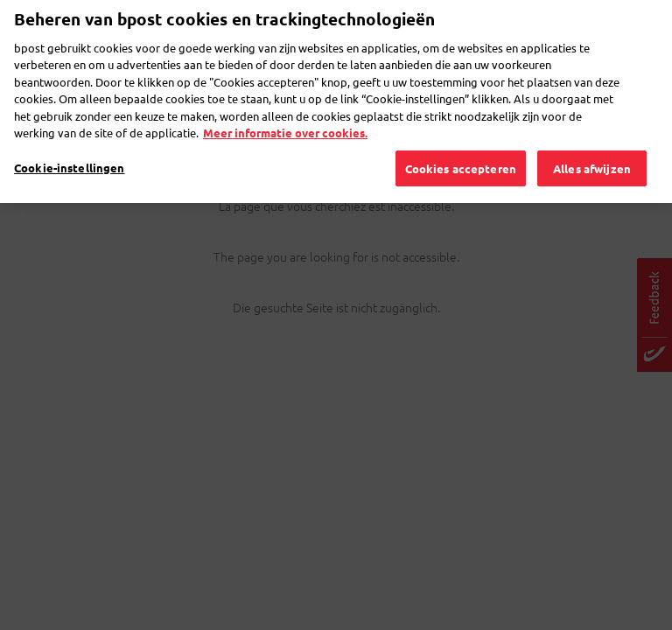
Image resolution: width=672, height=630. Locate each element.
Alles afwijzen (592, 139)
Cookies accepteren (461, 139)
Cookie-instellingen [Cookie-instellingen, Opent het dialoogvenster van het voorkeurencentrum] (69, 138)
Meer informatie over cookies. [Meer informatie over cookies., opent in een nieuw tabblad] (285, 103)
